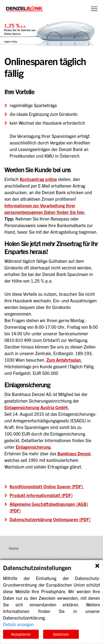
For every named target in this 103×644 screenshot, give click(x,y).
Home (14, 548)
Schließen (97, 566)
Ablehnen (61, 634)
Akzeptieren (21, 634)
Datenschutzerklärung (24, 618)
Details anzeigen (18, 624)
